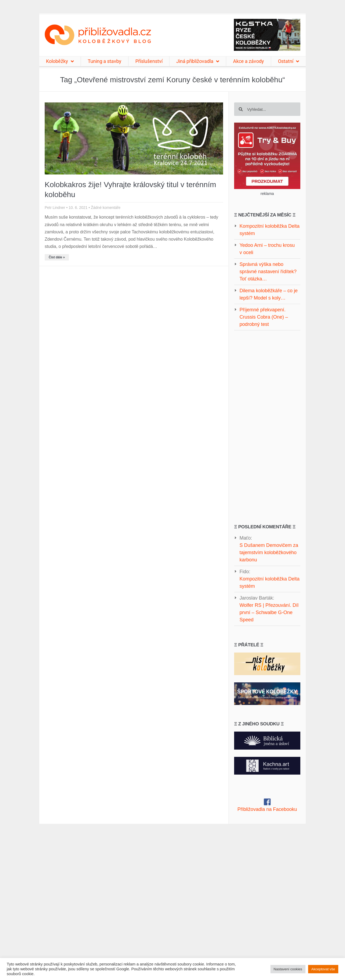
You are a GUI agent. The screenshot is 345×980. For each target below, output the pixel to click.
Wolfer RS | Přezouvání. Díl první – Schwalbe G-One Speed (269, 612)
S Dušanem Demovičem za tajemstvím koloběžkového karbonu (269, 553)
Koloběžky (60, 61)
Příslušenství (149, 61)
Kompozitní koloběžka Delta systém (270, 582)
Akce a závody (249, 61)
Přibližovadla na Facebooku (267, 809)
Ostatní (288, 61)
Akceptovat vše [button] (323, 969)
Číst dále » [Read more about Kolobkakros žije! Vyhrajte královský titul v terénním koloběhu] (57, 257)
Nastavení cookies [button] (288, 969)
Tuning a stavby (105, 61)
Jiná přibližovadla (198, 61)
